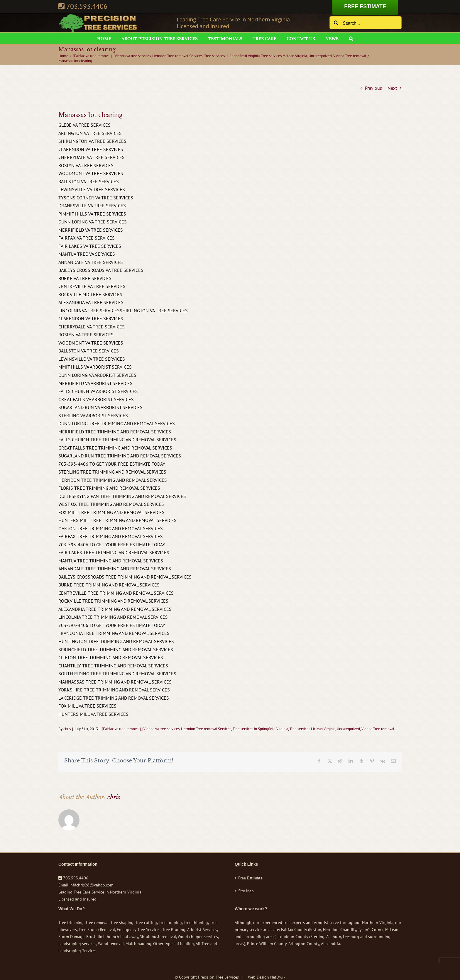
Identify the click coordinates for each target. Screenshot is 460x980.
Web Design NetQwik (267, 977)
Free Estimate (250, 878)
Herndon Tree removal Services (206, 729)
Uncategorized (348, 729)
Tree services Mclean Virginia (312, 729)
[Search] (336, 23)
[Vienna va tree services (161, 729)
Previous (373, 88)
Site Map (246, 891)
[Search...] (366, 23)
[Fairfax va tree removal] (121, 729)
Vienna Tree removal (378, 729)
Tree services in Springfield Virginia (260, 729)
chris (67, 729)
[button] (351, 38)
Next (392, 88)
